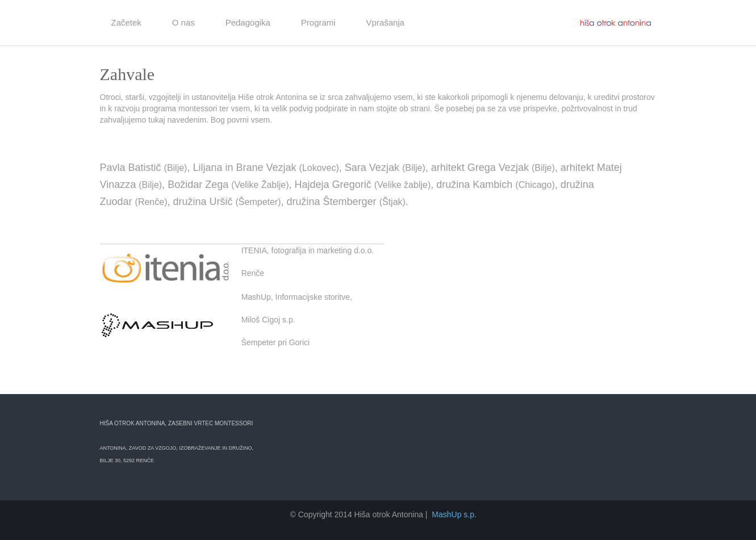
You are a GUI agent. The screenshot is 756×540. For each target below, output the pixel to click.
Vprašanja (386, 22)
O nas (183, 22)
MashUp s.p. (454, 514)
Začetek (126, 22)
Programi (318, 22)
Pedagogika (248, 22)
